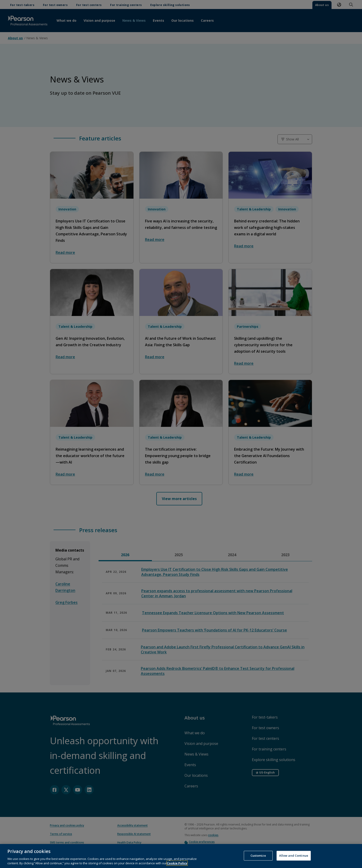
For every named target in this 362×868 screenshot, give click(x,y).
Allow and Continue (294, 856)
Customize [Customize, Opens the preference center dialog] (258, 856)
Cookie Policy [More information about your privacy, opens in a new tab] (177, 864)
